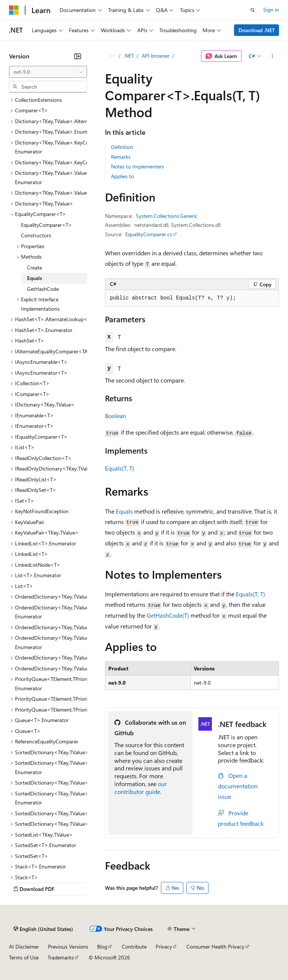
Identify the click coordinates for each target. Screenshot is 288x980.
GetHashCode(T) (168, 615)
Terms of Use (24, 957)
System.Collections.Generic (167, 216)
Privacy (164, 946)
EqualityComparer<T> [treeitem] (46, 225)
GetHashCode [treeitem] (43, 289)
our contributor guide (141, 788)
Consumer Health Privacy (215, 946)
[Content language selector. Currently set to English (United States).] (43, 929)
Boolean (115, 416)
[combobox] (48, 72)
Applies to (122, 176)
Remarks (121, 157)
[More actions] (272, 56)
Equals (124, 511)
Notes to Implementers (137, 166)
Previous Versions (68, 946)
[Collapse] (78, 56)
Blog (102, 946)
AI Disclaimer (24, 946)
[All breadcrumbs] (112, 56)
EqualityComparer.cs (149, 234)
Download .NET (257, 30)
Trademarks (61, 957)
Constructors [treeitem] (36, 235)
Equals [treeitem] (34, 278)
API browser (156, 56)
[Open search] (253, 10)
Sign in (271, 10)
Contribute (134, 946)
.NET (129, 56)
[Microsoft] (14, 10)
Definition (122, 147)
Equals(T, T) (120, 468)
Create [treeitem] (34, 267)
